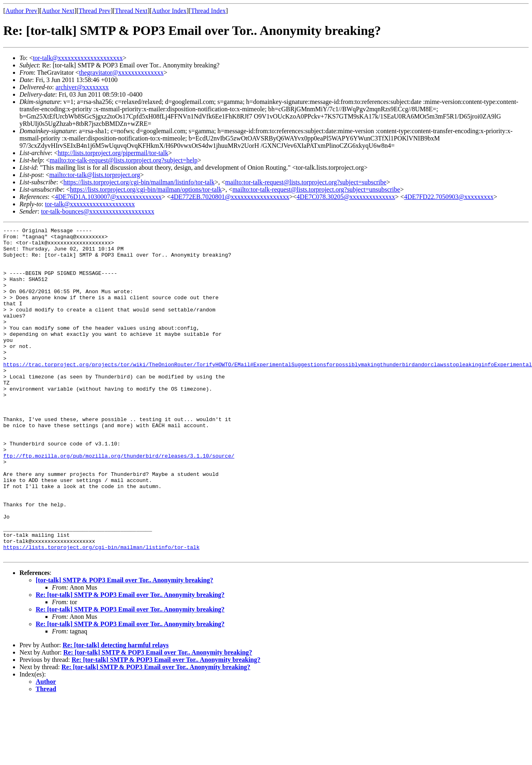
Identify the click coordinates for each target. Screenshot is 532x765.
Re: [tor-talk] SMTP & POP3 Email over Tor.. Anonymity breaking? (130, 660)
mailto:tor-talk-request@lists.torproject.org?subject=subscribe (306, 182)
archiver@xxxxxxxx (82, 87)
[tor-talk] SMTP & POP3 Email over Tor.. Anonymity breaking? (124, 646)
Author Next (58, 11)
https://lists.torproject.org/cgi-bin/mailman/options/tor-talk (146, 189)
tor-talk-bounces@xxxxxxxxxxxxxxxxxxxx (98, 211)
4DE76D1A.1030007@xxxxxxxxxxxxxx (108, 197)
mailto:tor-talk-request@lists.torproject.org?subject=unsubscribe (316, 189)
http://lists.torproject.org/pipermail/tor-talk (113, 153)
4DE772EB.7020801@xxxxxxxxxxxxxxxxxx (230, 197)
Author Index (169, 11)
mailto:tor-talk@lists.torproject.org (95, 175)
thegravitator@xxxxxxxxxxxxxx (121, 72)
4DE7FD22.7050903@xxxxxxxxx (449, 197)
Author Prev (21, 11)
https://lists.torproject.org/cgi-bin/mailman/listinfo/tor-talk (139, 182)
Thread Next (131, 11)
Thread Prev (95, 11)
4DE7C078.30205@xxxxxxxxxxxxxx (346, 197)
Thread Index (209, 11)
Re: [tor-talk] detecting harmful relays (115, 711)
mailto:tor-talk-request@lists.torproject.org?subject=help (123, 160)
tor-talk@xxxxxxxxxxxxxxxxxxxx (78, 58)
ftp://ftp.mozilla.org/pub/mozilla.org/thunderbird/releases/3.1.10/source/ (119, 502)
